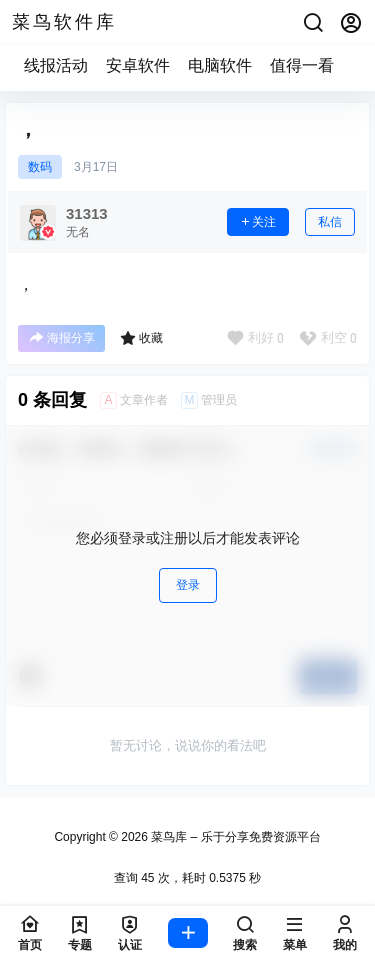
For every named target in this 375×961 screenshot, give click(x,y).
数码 (40, 167)
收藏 (141, 338)
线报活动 (56, 65)
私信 (330, 222)
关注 (258, 222)
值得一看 (302, 65)
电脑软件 (220, 65)
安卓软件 (138, 65)
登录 (188, 585)
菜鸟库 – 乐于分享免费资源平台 (234, 837)
